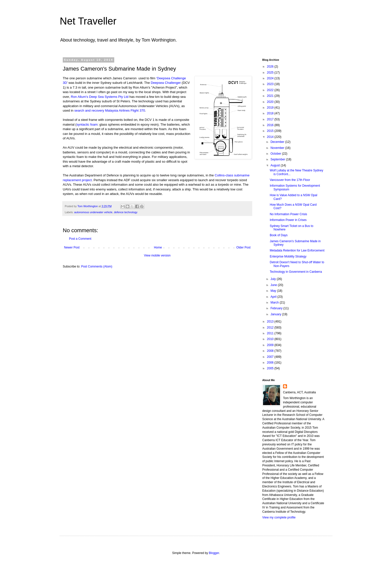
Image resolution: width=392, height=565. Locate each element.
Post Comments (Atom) (97, 266)
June (274, 285)
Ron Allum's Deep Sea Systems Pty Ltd (99, 97)
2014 (271, 137)
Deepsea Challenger (166, 83)
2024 (271, 78)
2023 (271, 84)
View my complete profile (279, 517)
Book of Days (279, 235)
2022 (271, 90)
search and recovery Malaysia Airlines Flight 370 (110, 110)
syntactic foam (87, 124)
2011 (271, 333)
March (275, 303)
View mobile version (157, 255)
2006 (271, 363)
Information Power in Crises (288, 220)
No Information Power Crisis (288, 214)
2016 (271, 125)
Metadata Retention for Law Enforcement (297, 250)
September (278, 159)
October (276, 154)
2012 (271, 328)
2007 (271, 357)
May (274, 291)
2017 (271, 119)
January (276, 314)
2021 (271, 96)
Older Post (243, 247)
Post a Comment (80, 239)
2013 (271, 322)
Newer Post (72, 247)
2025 (271, 73)
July (274, 279)
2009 (271, 345)
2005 (271, 368)
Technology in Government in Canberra (296, 272)
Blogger (214, 553)
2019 (271, 108)
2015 (271, 131)
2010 (271, 339)
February (277, 308)
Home (158, 247)
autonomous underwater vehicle (93, 212)
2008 (271, 351)
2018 (271, 113)
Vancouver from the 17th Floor (290, 180)
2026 (271, 67)
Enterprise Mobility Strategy (288, 256)
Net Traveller (88, 21)
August (276, 165)
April (274, 297)
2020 (271, 102)
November (278, 148)
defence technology (126, 212)
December (278, 142)
